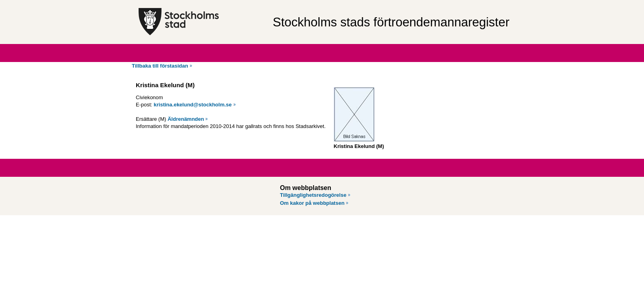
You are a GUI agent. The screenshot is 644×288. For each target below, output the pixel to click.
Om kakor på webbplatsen (312, 203)
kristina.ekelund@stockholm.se (193, 105)
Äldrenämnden (186, 119)
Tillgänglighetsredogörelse (313, 195)
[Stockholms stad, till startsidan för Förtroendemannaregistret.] (202, 22)
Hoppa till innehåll (28, 3)
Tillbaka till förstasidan (160, 66)
